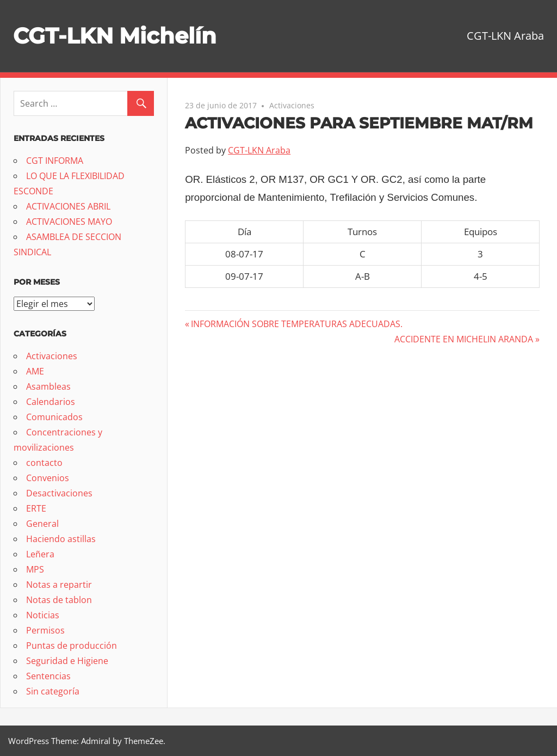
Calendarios (51, 402)
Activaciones (292, 105)
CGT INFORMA (55, 161)
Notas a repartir (59, 585)
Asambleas (48, 386)
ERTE (36, 508)
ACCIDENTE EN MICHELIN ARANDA (464, 339)
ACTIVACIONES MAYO (69, 222)
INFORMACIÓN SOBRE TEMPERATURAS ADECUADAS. (297, 324)
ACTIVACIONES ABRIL (68, 206)
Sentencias (48, 676)
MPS (35, 569)
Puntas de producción (72, 646)
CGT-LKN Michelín (115, 36)
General (42, 524)
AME (35, 371)
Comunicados (54, 417)
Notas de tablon (59, 600)
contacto (44, 463)
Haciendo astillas (61, 539)
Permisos (45, 630)
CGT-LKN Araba (259, 150)
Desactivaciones (59, 493)
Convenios (48, 478)
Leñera (40, 554)
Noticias (43, 615)
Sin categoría (53, 691)
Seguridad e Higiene (67, 661)
